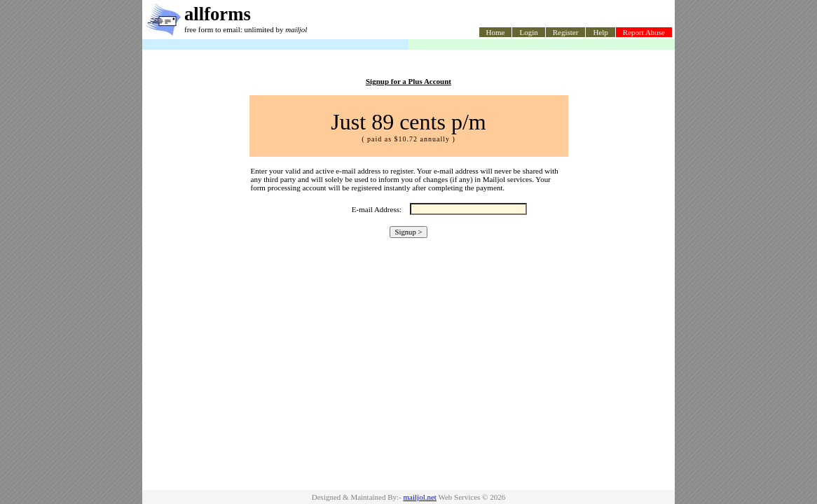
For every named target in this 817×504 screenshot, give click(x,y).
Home (496, 32)
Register (566, 32)
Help (600, 32)
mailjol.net (420, 497)
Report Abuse (644, 32)
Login (528, 32)
